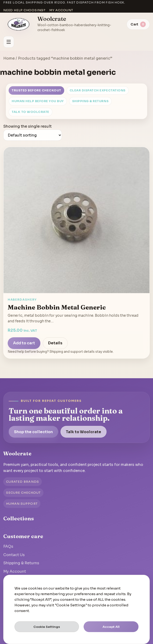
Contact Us (14, 555)
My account (61, 10)
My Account (15, 571)
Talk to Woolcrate (30, 112)
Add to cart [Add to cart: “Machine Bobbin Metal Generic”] (24, 343)
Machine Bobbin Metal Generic (57, 307)
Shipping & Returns (90, 101)
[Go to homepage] (19, 24)
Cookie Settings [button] (47, 627)
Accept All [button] (111, 627)
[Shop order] (33, 135)
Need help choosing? (24, 10)
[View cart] (138, 24)
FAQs (8, 546)
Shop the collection (33, 432)
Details (55, 343)
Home (9, 58)
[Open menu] (9, 42)
